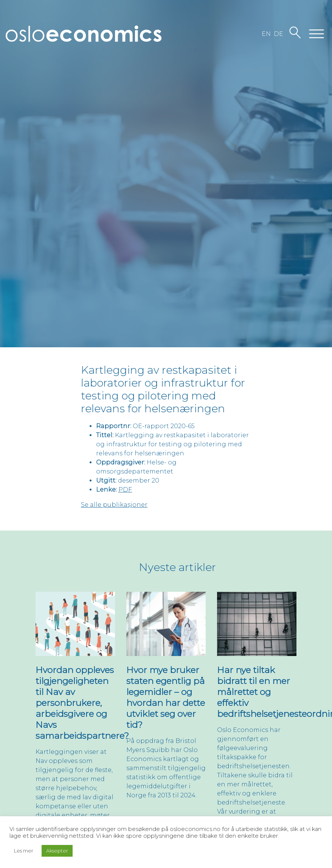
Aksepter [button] (57, 851)
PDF (125, 490)
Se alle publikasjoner (114, 505)
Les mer (24, 851)
